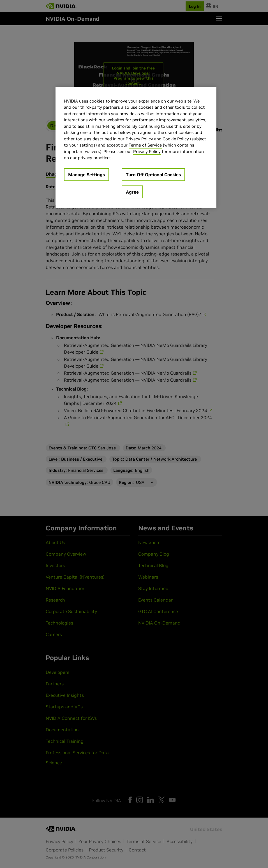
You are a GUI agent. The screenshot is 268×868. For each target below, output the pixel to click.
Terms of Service (145, 145)
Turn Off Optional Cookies (153, 175)
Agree (132, 192)
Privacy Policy (139, 139)
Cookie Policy (176, 139)
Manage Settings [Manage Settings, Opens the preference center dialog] (86, 175)
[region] (136, 148)
